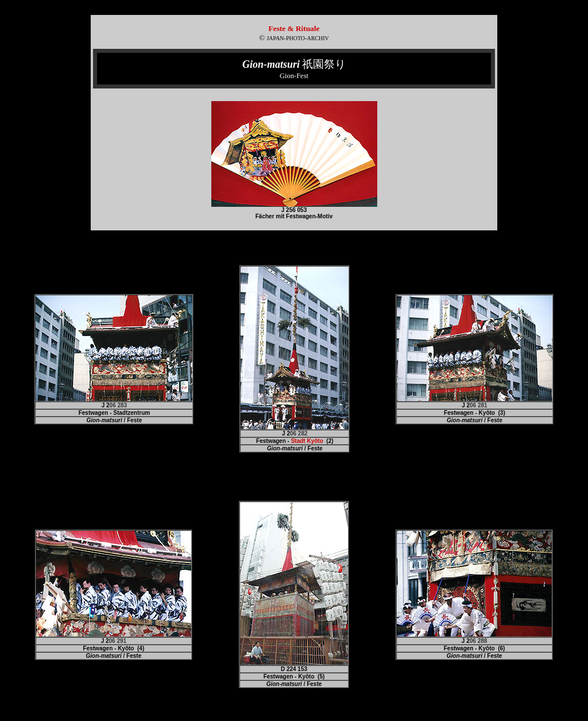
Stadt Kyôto (307, 441)
